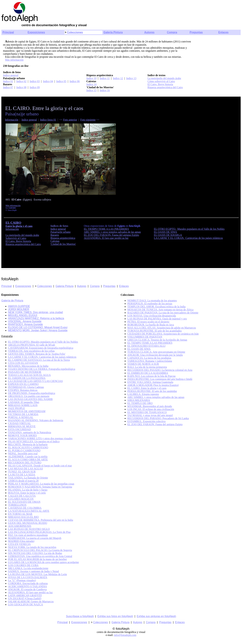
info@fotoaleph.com (125, 635)
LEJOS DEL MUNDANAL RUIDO (28, 523)
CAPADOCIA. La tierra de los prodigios (149, 358)
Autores (149, 32)
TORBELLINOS (17, 505)
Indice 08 (21, 87)
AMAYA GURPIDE (19, 306)
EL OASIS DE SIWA (166, 232)
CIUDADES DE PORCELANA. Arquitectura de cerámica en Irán (163, 334)
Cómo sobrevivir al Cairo (161, 81)
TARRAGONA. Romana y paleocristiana (150, 361)
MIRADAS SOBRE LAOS (23, 405)
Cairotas (55, 241)
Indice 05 (61, 81)
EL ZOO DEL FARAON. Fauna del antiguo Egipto (111, 235)
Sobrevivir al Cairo (16, 238)
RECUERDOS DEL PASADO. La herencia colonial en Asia (160, 370)
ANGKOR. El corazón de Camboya (27, 589)
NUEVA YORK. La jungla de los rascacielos (32, 547)
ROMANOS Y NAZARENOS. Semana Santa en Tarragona (40, 487)
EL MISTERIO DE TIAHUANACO (147, 412)
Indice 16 (105, 90)
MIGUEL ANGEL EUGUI (23, 315)
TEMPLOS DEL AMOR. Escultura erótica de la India (156, 307)
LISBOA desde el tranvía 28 (23, 481)
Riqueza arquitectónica (63, 238)
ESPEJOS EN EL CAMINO (23, 384)
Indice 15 (91, 90)
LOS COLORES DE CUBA (23, 565)
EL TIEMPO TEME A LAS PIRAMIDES (106, 229)
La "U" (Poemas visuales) (22, 580)
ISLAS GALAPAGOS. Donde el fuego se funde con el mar (40, 466)
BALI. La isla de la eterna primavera (147, 367)
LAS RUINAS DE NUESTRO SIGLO (29, 529)
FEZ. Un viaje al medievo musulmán (28, 535)
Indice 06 (75, 81)
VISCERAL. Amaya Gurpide (25, 321)
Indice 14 (91, 84)
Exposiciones (36, 32)
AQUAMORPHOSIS (20, 526)
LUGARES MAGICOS (21, 499)
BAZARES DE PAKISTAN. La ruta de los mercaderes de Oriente (163, 313)
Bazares (55, 235)
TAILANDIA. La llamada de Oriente (28, 478)
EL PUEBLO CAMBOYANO (24, 450)
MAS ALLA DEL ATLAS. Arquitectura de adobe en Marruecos (162, 328)
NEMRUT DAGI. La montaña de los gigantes (152, 301)
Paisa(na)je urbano (61, 232)
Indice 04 (48, 81)
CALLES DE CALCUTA (22, 496)
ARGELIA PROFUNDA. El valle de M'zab (32, 345)
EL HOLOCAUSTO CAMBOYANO (28, 447)
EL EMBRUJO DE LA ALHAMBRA (148, 373)
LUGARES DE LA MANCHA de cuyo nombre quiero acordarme (43, 562)
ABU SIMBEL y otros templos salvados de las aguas (112, 232)
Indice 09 (35, 87)
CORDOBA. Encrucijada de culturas (28, 583)
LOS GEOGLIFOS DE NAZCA (26, 604)
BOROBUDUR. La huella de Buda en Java (151, 325)
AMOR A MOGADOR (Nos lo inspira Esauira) (153, 385)
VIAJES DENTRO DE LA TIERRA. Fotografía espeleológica (42, 369)
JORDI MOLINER (19, 309)
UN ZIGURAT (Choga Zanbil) (25, 598)
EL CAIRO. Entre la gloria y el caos (147, 388)
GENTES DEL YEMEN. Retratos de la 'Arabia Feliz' (37, 354)
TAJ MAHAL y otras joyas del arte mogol (150, 415)
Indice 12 (118, 78)
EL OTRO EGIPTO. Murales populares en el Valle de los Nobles (189, 229)
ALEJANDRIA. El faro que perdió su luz (106, 238)
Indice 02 (21, 81)
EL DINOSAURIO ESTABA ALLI (146, 346)
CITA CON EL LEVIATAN (23, 363)
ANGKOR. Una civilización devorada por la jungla (155, 355)
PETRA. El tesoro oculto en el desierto (148, 322)
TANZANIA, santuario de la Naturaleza (30, 432)
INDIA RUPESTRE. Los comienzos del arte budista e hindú (160, 379)
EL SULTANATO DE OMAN (24, 502)
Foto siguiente (88, 120)
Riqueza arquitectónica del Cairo (165, 87)
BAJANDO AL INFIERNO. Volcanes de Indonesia (36, 420)
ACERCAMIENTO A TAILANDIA (27, 586)
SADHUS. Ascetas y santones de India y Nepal (33, 571)
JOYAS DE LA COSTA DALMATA (28, 577)
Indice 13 (131, 78)
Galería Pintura (113, 32)
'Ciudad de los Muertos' (63, 244)
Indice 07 (8, 87)
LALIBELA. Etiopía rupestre (143, 394)
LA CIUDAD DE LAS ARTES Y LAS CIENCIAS (35, 381)
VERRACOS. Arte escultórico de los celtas (31, 351)
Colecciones (75, 32)
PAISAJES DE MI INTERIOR (25, 372)
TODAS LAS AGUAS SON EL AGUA (29, 375)
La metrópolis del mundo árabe (164, 78)
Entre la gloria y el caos (19, 226)
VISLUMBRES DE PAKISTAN (145, 337)
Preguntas (196, 32)
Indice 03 (35, 81)
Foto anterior (70, 120)
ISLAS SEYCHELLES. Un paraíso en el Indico (34, 441)
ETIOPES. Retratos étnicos (23, 390)
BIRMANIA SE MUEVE (22, 426)
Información (12, 120)
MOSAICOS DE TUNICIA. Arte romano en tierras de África (160, 310)
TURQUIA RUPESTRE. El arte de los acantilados (155, 331)
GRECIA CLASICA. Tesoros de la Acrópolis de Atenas (157, 340)
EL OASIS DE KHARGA (168, 235)
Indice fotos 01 (48, 120)
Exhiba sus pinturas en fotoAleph (156, 616)
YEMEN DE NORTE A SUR (143, 364)
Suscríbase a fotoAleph (80, 616)
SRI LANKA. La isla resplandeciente (28, 568)
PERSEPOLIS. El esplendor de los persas (150, 304)
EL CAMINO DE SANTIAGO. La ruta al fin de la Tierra (39, 360)
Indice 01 (8, 81)
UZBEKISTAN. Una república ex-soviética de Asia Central (40, 556)
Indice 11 (105, 78)
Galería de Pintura (12, 301)
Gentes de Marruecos (31, 601)
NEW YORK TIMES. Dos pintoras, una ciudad (35, 312)
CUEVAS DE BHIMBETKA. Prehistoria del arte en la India (41, 520)
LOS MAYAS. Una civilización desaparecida (152, 316)
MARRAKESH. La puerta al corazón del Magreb (35, 538)
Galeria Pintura (64, 286)
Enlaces (223, 32)
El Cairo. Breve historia (160, 84)
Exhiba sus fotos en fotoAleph (115, 616)
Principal (8, 32)
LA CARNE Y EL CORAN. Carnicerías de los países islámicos (188, 238)
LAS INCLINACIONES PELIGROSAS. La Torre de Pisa (39, 532)
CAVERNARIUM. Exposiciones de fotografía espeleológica (41, 348)
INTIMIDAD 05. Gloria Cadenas (26, 387)
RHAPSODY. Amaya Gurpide (25, 324)
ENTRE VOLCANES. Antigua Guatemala (150, 382)
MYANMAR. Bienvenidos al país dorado (150, 406)
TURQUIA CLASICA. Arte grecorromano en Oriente (156, 352)
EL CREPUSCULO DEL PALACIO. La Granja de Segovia (40, 550)
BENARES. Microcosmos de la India (28, 366)
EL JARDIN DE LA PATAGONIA (27, 378)
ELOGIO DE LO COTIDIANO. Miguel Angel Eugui (38, 327)
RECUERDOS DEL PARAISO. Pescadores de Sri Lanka (158, 418)
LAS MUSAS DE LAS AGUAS (25, 469)
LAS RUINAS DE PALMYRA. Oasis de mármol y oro (157, 319)
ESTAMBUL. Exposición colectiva (146, 421)
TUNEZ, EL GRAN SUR (22, 472)
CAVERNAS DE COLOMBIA (25, 508)
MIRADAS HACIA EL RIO (23, 517)
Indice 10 (91, 78)
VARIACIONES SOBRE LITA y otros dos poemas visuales (40, 438)
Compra (172, 32)
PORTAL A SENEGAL (21, 417)
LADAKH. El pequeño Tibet (24, 402)
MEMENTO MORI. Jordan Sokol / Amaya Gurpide (38, 330)
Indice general (11, 75)
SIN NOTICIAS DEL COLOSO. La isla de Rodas (35, 553)
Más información (14, 60)
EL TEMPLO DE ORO (140, 403)
